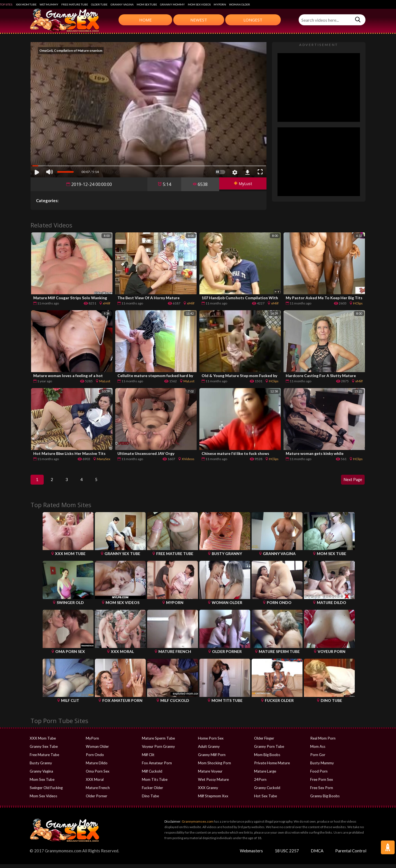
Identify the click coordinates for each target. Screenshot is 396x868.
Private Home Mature (271, 767)
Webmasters (251, 855)
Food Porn (319, 775)
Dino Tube (150, 800)
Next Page (351, 482)
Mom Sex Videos (199, 4)
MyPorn (220, 4)
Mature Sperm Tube (158, 742)
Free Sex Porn (321, 792)
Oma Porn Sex (97, 775)
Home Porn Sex (210, 742)
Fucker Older (152, 792)
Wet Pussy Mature (213, 783)
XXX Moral (94, 783)
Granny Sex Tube (43, 750)
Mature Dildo (97, 767)
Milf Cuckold (152, 775)
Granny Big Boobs (325, 800)
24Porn (260, 783)
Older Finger (264, 742)
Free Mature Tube (75, 4)
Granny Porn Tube (269, 750)
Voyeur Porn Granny (158, 750)
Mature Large (265, 775)
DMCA (317, 855)
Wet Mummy (49, 4)
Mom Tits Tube (154, 783)
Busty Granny (41, 767)
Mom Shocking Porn (214, 767)
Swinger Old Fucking (46, 792)
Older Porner (96, 800)
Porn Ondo (95, 759)
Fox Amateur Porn (157, 767)
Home (145, 20)
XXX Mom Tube (26, 4)
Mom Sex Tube (147, 4)
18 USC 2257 (287, 855)
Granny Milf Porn (212, 759)
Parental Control (351, 855)
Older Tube (99, 4)
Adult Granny (209, 750)
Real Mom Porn (323, 742)
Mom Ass (318, 750)
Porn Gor (318, 759)
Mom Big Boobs (267, 759)
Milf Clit (148, 759)
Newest (199, 20)
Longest (253, 20)
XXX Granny (208, 792)
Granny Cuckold (267, 792)
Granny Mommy (172, 4)
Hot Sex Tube (265, 800)
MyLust (241, 184)
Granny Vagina (122, 4)
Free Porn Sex (321, 783)
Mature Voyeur (210, 775)
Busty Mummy (322, 767)
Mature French (97, 792)
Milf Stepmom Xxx (213, 800)
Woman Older (240, 4)
